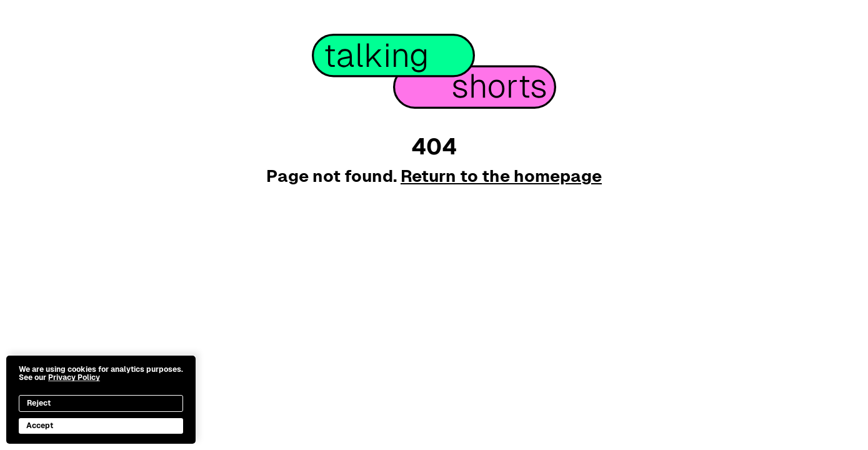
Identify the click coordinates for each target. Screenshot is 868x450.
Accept (40, 426)
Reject (39, 403)
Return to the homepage (501, 176)
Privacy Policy (74, 377)
